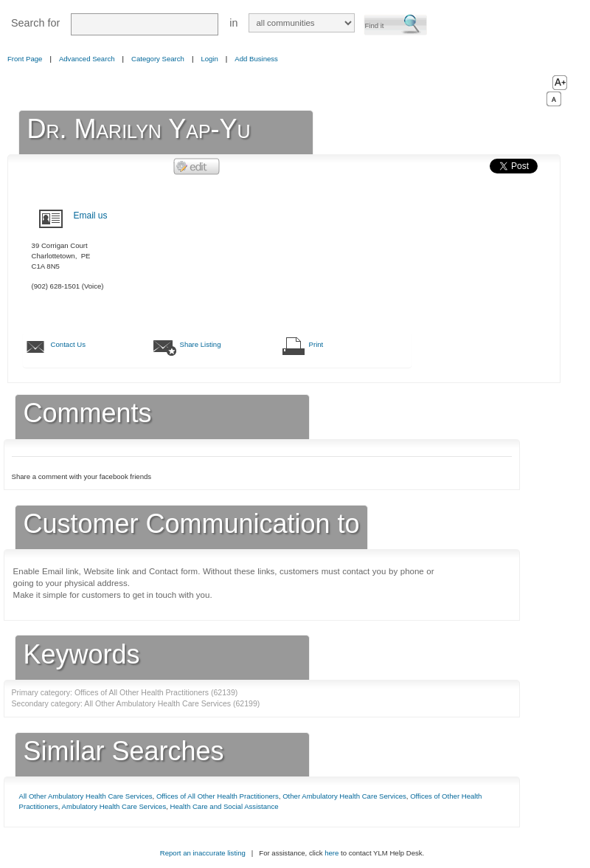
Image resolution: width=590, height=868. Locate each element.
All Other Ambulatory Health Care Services (86, 796)
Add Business (256, 59)
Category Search (158, 59)
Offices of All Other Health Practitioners (218, 796)
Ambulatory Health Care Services (114, 806)
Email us (91, 216)
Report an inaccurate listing (203, 853)
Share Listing (201, 344)
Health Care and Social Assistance (225, 806)
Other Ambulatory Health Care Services (344, 796)
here (332, 853)
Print (316, 344)
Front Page (25, 59)
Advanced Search (87, 59)
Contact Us (68, 344)
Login (209, 59)
